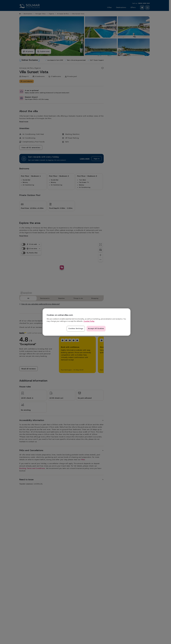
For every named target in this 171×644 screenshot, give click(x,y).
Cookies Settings (76, 328)
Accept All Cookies (96, 328)
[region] (87, 322)
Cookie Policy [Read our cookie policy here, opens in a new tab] (89, 321)
